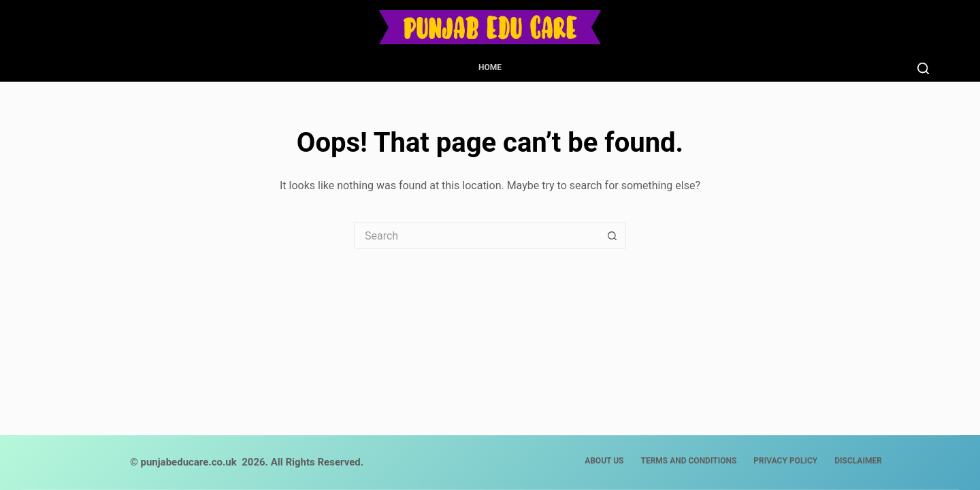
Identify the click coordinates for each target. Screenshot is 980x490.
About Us (604, 461)
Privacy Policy (785, 461)
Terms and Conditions (688, 461)
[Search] (923, 68)
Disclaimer (858, 461)
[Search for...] (476, 235)
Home (490, 67)
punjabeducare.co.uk (188, 462)
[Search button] (612, 235)
